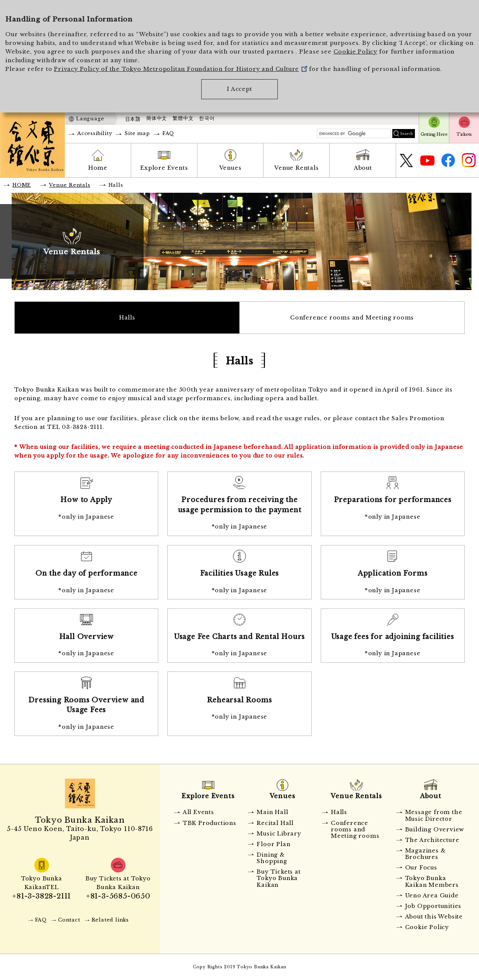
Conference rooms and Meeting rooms (352, 318)
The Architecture (432, 840)
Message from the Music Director (434, 815)
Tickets (464, 134)
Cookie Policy (355, 52)
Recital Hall (275, 823)
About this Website (434, 917)
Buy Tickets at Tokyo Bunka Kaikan (279, 878)
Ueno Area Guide (432, 896)
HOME (22, 185)
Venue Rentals (296, 168)
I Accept (239, 89)
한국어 (207, 118)
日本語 (133, 119)
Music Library (279, 834)
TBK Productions (210, 823)
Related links (110, 920)
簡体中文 (157, 118)
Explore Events (164, 168)
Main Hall (272, 812)
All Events (198, 812)
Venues (230, 168)
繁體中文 (183, 118)
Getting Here (434, 134)
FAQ (168, 133)
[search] (354, 134)
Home (98, 168)
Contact (69, 920)
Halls (127, 318)
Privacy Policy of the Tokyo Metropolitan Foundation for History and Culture (181, 69)
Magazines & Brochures (425, 854)
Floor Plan (273, 844)
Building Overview (435, 829)
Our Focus (421, 868)
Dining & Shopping (272, 858)
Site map (137, 133)
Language (90, 119)
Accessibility (95, 133)
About (363, 168)
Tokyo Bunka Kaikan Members (432, 881)
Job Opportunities (433, 906)
